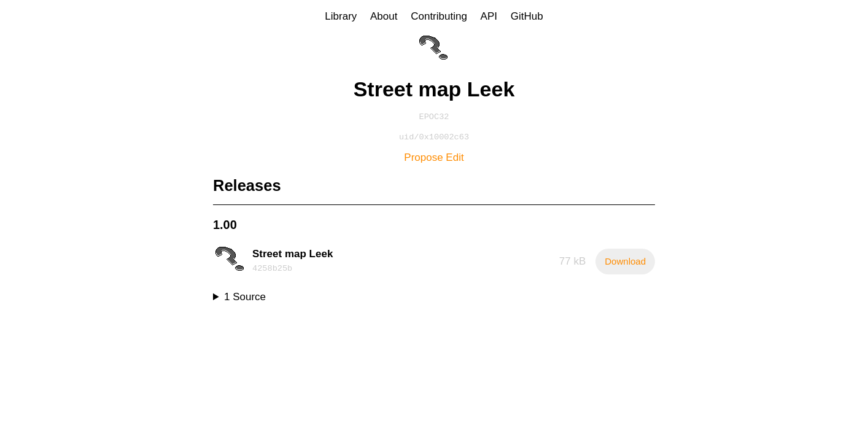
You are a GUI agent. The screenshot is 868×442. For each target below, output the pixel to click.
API (489, 16)
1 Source (245, 299)
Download (625, 264)
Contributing (439, 16)
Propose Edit (434, 160)
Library (341, 16)
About (384, 16)
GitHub (527, 16)
